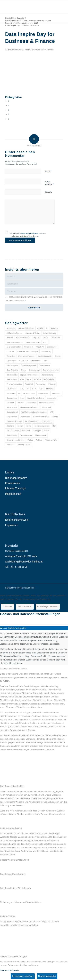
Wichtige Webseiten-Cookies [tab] (14, 669)
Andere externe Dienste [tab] (11, 828)
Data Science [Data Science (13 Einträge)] (44, 365)
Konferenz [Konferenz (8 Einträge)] (56, 393)
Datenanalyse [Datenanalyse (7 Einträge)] (34, 370)
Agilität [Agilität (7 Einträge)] (40, 328)
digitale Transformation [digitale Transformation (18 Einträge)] (29, 375)
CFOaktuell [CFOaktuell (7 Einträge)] (29, 347)
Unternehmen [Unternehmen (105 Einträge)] (41, 435)
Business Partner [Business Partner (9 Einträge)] (34, 342)
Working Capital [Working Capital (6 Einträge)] (24, 445)
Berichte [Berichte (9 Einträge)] (10, 338)
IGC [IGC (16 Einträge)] (41, 389)
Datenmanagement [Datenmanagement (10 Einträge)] (51, 370)
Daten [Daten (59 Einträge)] (23, 370)
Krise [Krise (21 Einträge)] (22, 398)
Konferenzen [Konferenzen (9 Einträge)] (12, 398)
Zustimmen (7, 606)
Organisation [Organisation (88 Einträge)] (12, 417)
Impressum (12, 525)
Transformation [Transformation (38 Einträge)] (26, 435)
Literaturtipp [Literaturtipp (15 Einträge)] (31, 403)
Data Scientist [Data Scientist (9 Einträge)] (12, 370)
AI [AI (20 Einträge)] (47, 328)
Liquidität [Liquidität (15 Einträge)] (10, 403)
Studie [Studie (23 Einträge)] (46, 431)
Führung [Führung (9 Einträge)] (52, 384)
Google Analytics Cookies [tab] (12, 786)
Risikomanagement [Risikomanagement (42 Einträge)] (42, 426)
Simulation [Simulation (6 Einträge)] (26, 431)
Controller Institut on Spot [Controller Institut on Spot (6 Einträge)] (28, 351)
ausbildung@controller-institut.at (24, 562)
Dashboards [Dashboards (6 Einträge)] (36, 361)
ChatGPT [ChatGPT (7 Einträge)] (40, 347)
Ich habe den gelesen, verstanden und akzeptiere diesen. (28, 235)
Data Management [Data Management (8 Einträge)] (29, 365)
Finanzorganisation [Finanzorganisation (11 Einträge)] (14, 384)
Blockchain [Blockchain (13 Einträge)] (56, 338)
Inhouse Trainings (15, 488)
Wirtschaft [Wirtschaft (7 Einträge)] (11, 445)
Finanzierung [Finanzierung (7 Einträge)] (49, 379)
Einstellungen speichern (23, 976)
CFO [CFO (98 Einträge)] (45, 342)
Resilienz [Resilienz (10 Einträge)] (10, 426)
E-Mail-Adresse (49, 183)
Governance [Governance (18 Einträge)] (11, 389)
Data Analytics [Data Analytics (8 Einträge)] (12, 365)
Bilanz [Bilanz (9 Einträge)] (46, 338)
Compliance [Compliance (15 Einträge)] (52, 347)
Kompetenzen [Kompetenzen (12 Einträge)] (43, 393)
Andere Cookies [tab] (8, 916)
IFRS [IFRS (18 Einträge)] (34, 389)
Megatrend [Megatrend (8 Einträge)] (46, 407)
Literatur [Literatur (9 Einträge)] (20, 403)
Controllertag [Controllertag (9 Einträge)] (46, 351)
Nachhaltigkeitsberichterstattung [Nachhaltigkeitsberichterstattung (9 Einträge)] (34, 412)
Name (48, 171)
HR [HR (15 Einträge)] (28, 389)
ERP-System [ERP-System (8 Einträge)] (12, 379)
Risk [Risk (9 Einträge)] (54, 426)
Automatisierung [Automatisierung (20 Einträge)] (50, 333)
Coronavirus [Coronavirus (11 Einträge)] (11, 361)
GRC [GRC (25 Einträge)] (21, 389)
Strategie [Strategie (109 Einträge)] (37, 431)
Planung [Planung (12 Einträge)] (55, 417)
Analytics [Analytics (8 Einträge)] (54, 328)
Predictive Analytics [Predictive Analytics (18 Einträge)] (14, 421)
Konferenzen (13, 483)
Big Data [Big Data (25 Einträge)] (37, 338)
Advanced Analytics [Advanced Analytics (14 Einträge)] (26, 328)
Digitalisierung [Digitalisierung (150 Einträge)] (47, 375)
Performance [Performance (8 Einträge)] (25, 417)
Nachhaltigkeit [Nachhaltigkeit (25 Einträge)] (12, 412)
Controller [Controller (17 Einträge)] (10, 351)
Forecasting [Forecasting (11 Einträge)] (41, 384)
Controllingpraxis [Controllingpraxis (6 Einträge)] (45, 356)
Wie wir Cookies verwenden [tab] (13, 628)
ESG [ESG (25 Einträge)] (22, 379)
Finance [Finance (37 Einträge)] (38, 379)
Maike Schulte (47, 50)
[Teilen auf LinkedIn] (9, 114)
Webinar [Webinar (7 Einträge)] (39, 440)
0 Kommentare (30, 50)
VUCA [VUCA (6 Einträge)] (30, 440)
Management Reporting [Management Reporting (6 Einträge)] (30, 407)
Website (49, 192)
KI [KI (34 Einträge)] (19, 393)
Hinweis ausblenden (47, 976)
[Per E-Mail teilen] (9, 119)
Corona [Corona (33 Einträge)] (58, 356)
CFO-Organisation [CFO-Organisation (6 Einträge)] (14, 347)
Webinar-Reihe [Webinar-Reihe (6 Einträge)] (51, 440)
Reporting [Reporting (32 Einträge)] (48, 421)
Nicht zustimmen (25, 606)
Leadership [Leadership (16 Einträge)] (51, 398)
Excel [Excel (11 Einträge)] (29, 379)
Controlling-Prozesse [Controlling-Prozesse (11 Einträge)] (27, 356)
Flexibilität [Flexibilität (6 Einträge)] (29, 384)
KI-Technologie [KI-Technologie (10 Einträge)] (29, 393)
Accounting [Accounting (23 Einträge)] (11, 328)
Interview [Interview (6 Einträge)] (49, 389)
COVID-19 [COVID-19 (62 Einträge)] (24, 361)
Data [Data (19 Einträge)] (46, 361)
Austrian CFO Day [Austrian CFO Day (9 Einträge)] (33, 333)
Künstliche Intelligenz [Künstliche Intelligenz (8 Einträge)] (36, 398)
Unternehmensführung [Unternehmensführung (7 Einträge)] (15, 440)
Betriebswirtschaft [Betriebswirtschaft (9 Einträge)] (23, 338)
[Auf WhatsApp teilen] (9, 110)
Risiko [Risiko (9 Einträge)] (28, 426)
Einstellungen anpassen (48, 606)
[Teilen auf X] (9, 105)
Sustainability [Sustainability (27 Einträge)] (12, 435)
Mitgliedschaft (13, 494)
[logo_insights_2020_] (28, 7)
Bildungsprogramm (16, 478)
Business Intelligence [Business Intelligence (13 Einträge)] (15, 342)
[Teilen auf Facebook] (9, 101)
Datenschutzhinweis (30, 233)
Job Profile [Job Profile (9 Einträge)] (11, 393)
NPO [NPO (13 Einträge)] (52, 412)
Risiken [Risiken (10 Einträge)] (20, 426)
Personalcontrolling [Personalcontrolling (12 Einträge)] (41, 417)
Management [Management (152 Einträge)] (12, 407)
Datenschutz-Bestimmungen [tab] (13, 956)
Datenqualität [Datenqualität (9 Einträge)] (12, 375)
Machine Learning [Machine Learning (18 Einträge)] (46, 403)
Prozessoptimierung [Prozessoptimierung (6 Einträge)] (33, 421)
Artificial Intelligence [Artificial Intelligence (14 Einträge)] (14, 333)
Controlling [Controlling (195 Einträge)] (11, 356)
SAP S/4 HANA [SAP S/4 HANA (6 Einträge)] (13, 431)
